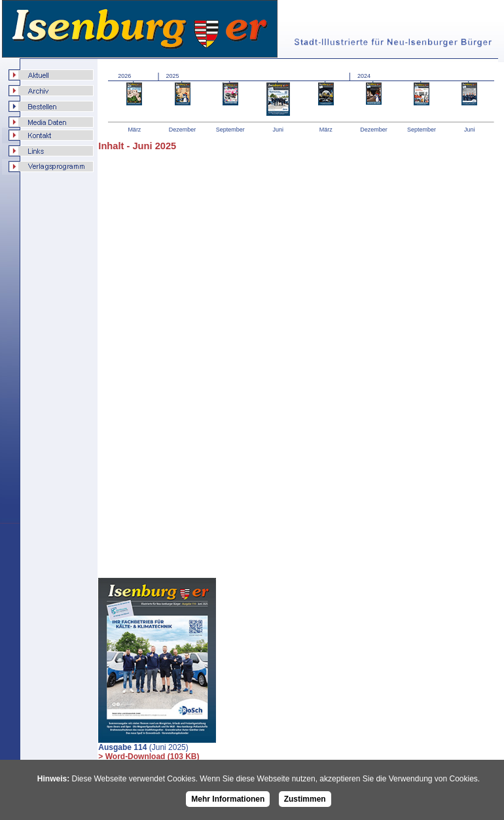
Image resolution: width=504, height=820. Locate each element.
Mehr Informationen (228, 799)
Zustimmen (305, 799)
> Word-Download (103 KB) (149, 757)
